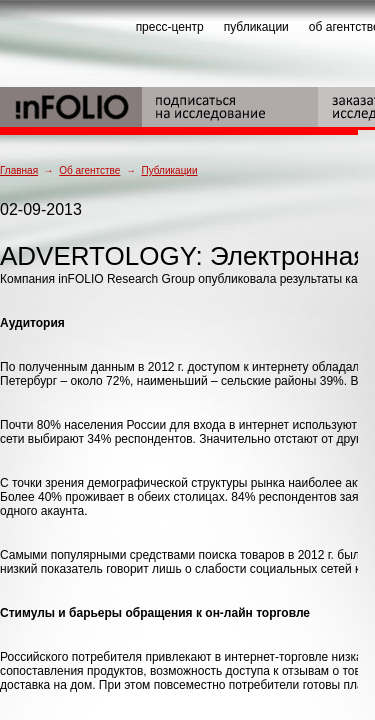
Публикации (169, 170)
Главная (19, 170)
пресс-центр (170, 27)
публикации (256, 27)
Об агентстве (89, 170)
